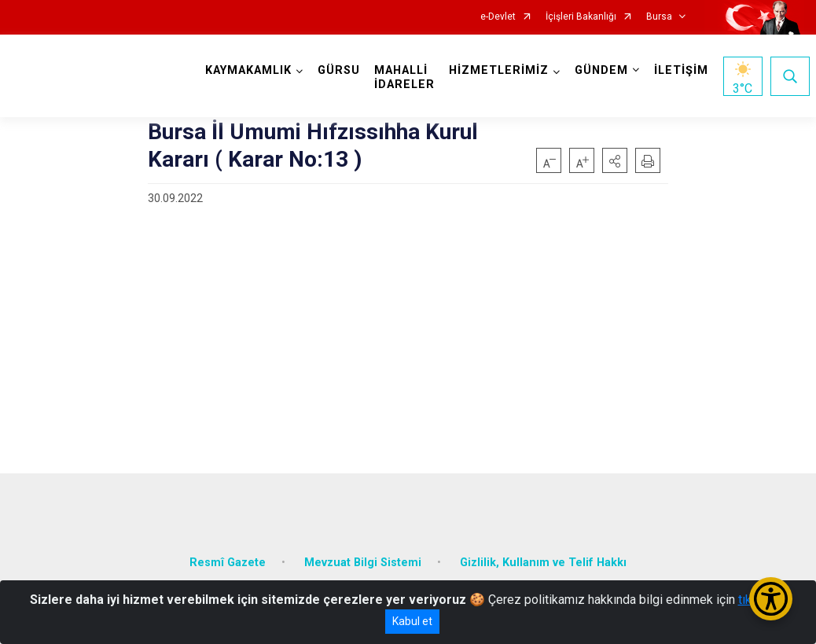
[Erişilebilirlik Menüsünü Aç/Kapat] (771, 599)
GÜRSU (339, 70)
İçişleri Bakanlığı (581, 17)
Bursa (659, 17)
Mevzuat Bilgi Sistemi (363, 562)
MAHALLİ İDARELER (404, 77)
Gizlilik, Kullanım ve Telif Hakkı (543, 562)
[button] (615, 160)
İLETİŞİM (681, 70)
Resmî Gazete (228, 562)
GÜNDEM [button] (601, 70)
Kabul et (412, 621)
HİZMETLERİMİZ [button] (499, 70)
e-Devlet (498, 17)
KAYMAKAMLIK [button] (248, 70)
